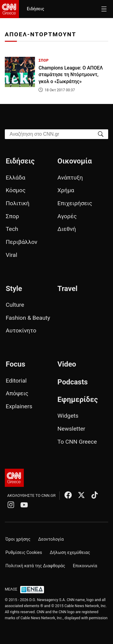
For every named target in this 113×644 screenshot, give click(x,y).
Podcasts (73, 382)
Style (14, 289)
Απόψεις (17, 393)
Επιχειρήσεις (75, 203)
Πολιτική (18, 203)
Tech (12, 229)
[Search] (101, 134)
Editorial (16, 381)
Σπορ (12, 216)
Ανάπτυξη (70, 178)
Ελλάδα (16, 178)
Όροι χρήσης (18, 539)
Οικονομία (75, 161)
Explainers (19, 406)
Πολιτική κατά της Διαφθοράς (35, 566)
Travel (67, 289)
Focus (16, 364)
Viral (11, 255)
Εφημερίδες (78, 400)
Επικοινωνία (85, 566)
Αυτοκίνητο (21, 330)
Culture (15, 305)
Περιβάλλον (22, 242)
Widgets (68, 416)
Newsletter (71, 429)
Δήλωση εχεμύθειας (70, 553)
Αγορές (67, 216)
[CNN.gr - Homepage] (9, 9)
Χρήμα (66, 190)
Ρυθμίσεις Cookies (24, 553)
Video (67, 364)
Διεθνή (67, 229)
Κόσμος (16, 190)
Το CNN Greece (77, 442)
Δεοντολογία (51, 539)
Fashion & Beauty (28, 318)
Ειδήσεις (35, 9)
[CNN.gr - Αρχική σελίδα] (14, 478)
